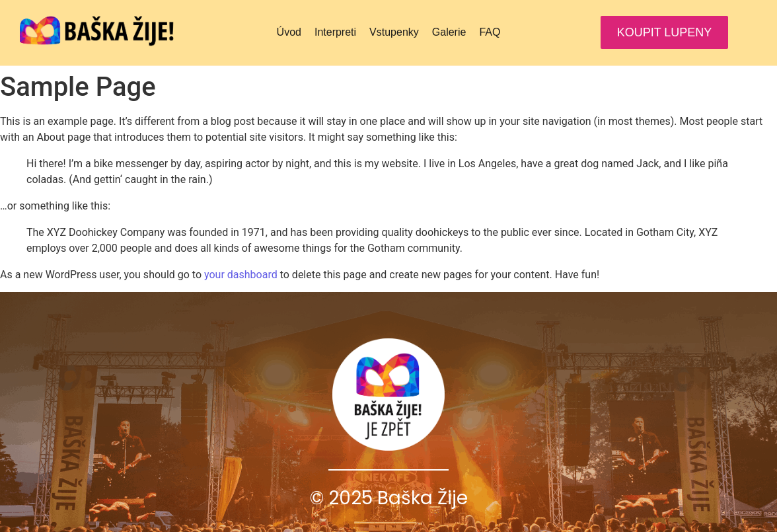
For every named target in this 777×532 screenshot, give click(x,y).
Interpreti (335, 32)
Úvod (289, 32)
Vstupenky (394, 32)
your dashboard (241, 275)
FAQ (490, 32)
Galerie (449, 32)
